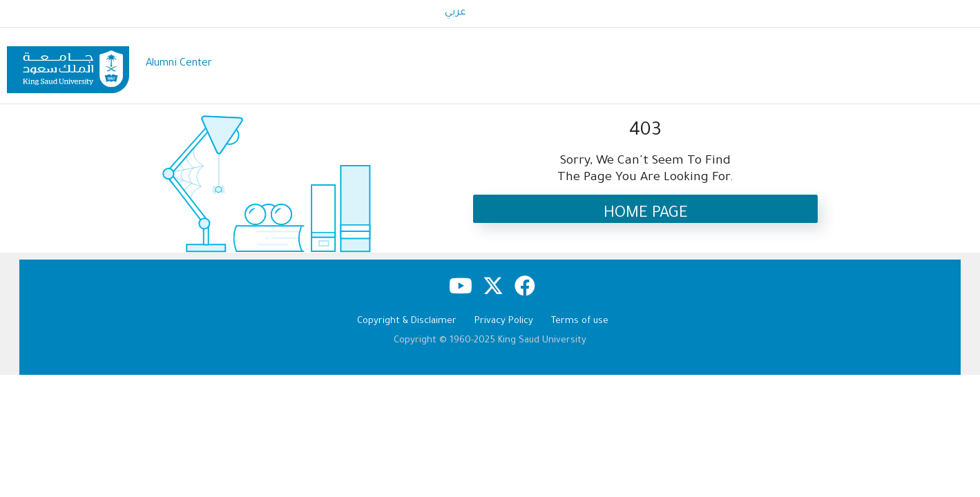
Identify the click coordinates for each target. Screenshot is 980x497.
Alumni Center (179, 64)
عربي (455, 13)
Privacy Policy (504, 321)
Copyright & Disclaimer (407, 321)
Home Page (646, 214)
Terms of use (580, 321)
